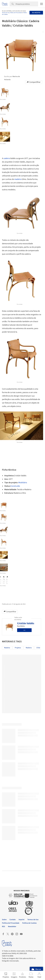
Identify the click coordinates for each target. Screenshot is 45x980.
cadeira (7, 158)
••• (24, 630)
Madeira (7, 648)
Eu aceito (36, 13)
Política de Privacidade (16, 13)
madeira (18, 179)
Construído (15, 486)
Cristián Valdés (26, 623)
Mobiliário (23, 483)
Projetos (18, 648)
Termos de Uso (6, 13)
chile (38, 648)
